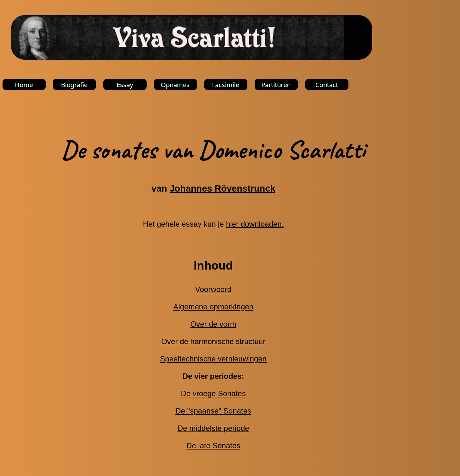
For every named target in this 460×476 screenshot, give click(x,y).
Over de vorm (213, 324)
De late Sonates (213, 446)
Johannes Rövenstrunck (222, 188)
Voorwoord (213, 289)
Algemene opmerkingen (213, 307)
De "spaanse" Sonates (213, 411)
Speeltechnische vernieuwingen (213, 359)
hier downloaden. (255, 224)
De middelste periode (213, 428)
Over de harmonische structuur (213, 341)
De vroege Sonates (213, 393)
